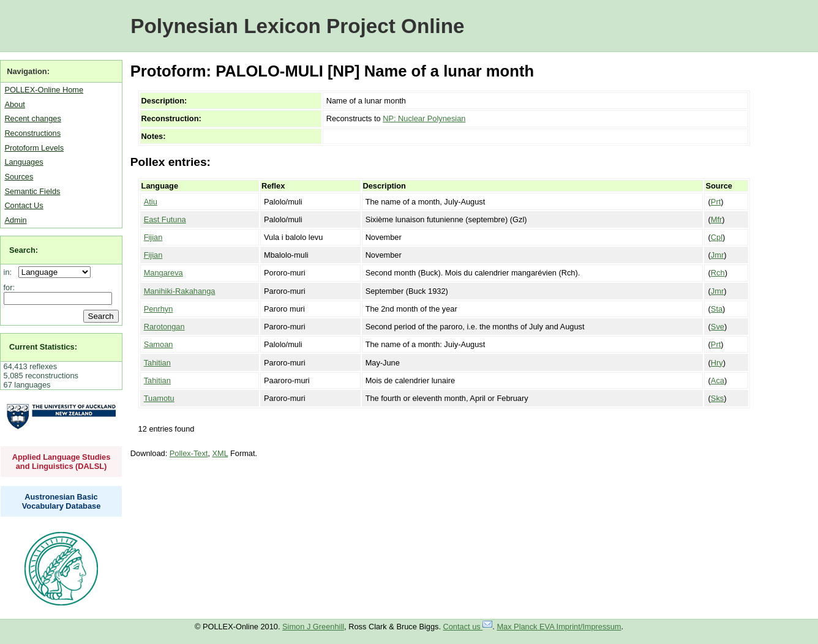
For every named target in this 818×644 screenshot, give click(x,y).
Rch (718, 273)
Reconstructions (32, 133)
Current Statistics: (43, 347)
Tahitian (157, 363)
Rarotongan (164, 327)
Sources (19, 177)
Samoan (159, 344)
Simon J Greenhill (313, 627)
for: (9, 287)
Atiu (151, 202)
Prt (716, 202)
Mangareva (163, 273)
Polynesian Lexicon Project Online (297, 26)
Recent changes (32, 118)
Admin (15, 220)
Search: (24, 250)
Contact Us (24, 205)
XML (220, 453)
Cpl (717, 237)
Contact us (468, 627)
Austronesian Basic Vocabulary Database (62, 501)
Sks (717, 398)
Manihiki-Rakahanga (180, 291)
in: (10, 272)
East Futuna (165, 219)
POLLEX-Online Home (44, 90)
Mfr (716, 219)
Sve (718, 327)
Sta (717, 309)
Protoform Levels (34, 148)
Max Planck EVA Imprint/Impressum (559, 627)
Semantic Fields (32, 191)
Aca (718, 380)
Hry (717, 363)
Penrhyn (159, 309)
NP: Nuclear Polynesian (424, 118)
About (14, 104)
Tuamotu (159, 398)
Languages (24, 162)
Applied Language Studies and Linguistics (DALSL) (62, 462)
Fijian (153, 237)
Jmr (717, 255)
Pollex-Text (189, 453)
